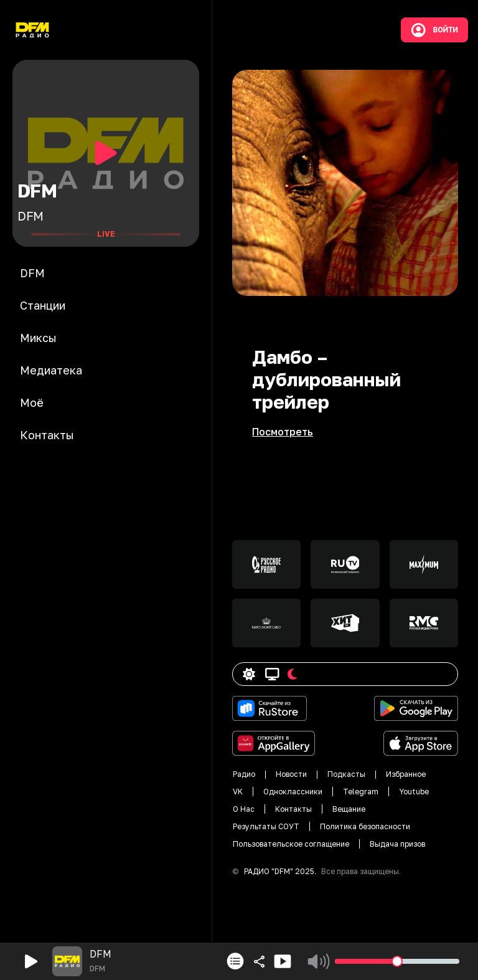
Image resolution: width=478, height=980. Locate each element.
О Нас (244, 809)
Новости (291, 774)
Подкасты (346, 774)
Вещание (349, 809)
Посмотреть (283, 432)
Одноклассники (293, 792)
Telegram (361, 792)
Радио (244, 774)
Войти (434, 30)
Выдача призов (397, 844)
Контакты (293, 809)
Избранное (406, 774)
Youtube (414, 792)
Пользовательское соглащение (291, 844)
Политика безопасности (365, 826)
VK (238, 792)
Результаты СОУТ (266, 826)
